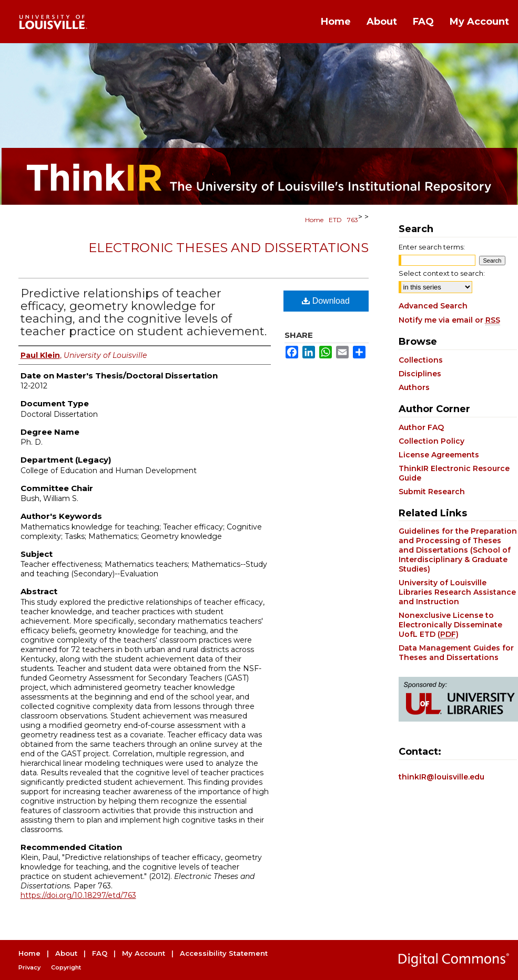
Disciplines (420, 374)
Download (326, 301)
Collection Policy (431, 441)
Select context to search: (442, 273)
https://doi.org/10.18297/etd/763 (78, 895)
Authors (414, 387)
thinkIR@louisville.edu (441, 777)
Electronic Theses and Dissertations (228, 248)
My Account (144, 953)
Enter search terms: (432, 247)
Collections (421, 360)
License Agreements (439, 455)
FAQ (100, 953)
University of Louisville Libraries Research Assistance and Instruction (457, 592)
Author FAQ (421, 427)
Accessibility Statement (224, 953)
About (66, 953)
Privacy (29, 967)
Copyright (66, 967)
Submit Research (432, 492)
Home (314, 220)
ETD (335, 220)
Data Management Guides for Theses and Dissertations (456, 653)
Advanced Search (433, 306)
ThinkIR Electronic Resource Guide (454, 473)
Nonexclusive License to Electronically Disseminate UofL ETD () (450, 625)
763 (353, 220)
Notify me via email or (449, 320)
